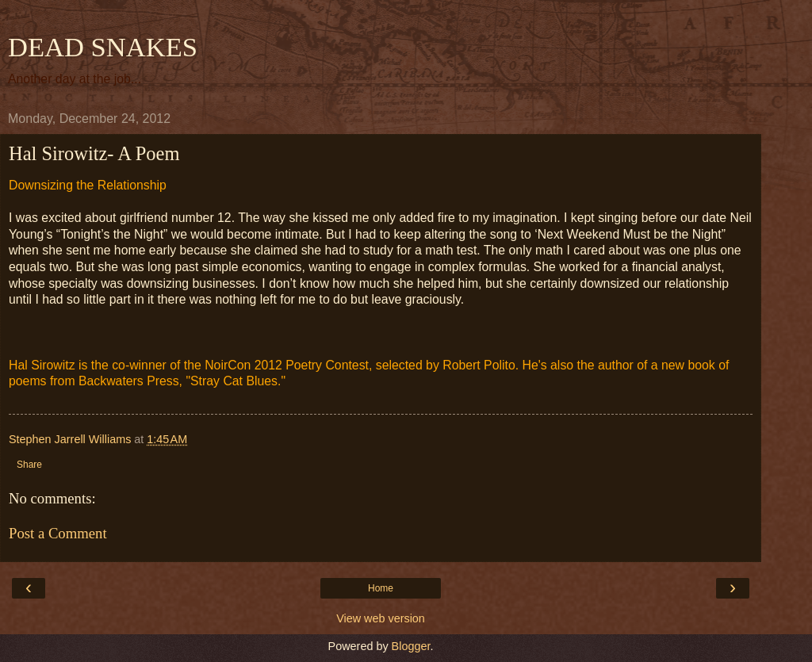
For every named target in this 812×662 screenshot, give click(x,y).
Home (381, 588)
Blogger (411, 646)
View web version (381, 618)
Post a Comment (58, 533)
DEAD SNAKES (103, 47)
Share (29, 465)
